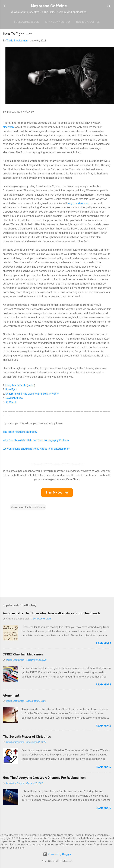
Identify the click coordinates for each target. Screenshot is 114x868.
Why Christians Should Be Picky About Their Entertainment (37, 449)
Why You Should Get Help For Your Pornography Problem (36, 440)
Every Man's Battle (16, 385)
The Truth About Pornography (20, 432)
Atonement (11, 695)
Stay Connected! (58, 22)
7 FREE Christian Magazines (23, 654)
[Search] (109, 7)
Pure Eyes (11, 389)
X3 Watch (11, 402)
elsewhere (9, 127)
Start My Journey (57, 493)
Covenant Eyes (14, 398)
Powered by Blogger (57, 854)
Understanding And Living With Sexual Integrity (32, 394)
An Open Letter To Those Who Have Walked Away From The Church (51, 613)
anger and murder (78, 203)
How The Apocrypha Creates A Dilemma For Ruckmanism (44, 778)
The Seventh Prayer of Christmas (27, 737)
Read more (104, 643)
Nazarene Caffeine (49, 6)
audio (31, 385)
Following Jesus (26, 22)
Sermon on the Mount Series (28, 507)
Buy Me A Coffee (88, 22)
